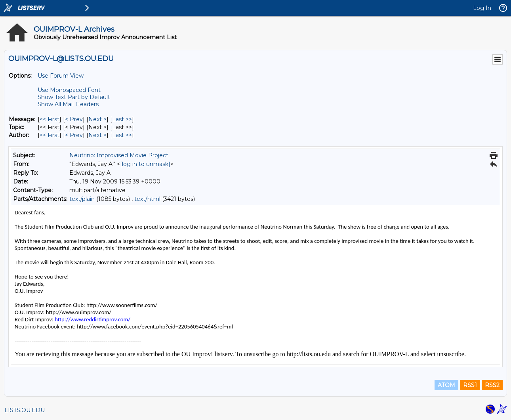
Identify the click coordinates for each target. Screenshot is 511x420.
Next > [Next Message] (97, 119)
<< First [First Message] (50, 119)
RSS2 (492, 385)
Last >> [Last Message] (122, 119)
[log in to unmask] (145, 164)
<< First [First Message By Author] (50, 135)
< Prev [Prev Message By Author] (74, 135)
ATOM (446, 385)
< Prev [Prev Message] (74, 119)
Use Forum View (61, 76)
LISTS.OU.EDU (25, 410)
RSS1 (470, 385)
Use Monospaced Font (69, 90)
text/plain (82, 199)
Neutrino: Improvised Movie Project (119, 155)
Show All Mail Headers (68, 104)
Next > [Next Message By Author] (97, 135)
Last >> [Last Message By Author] (122, 135)
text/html (147, 199)
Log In (482, 8)
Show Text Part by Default (74, 97)
